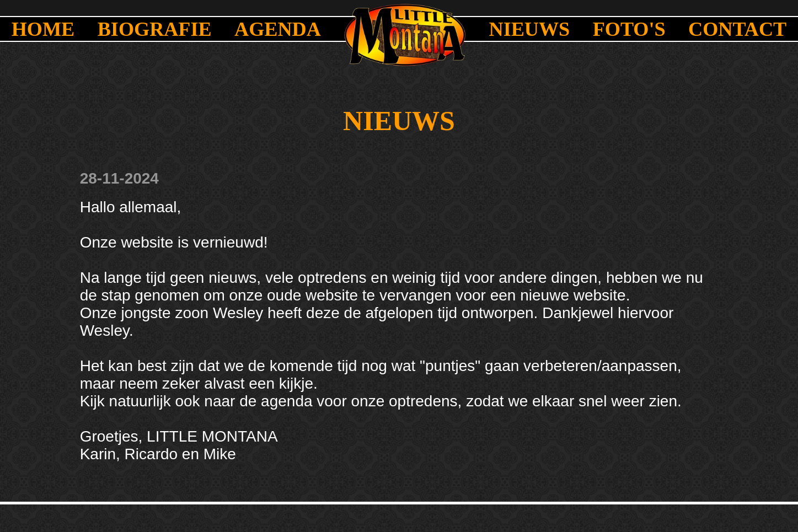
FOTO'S (629, 29)
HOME (43, 29)
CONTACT (737, 29)
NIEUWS (530, 29)
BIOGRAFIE (155, 29)
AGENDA (278, 29)
